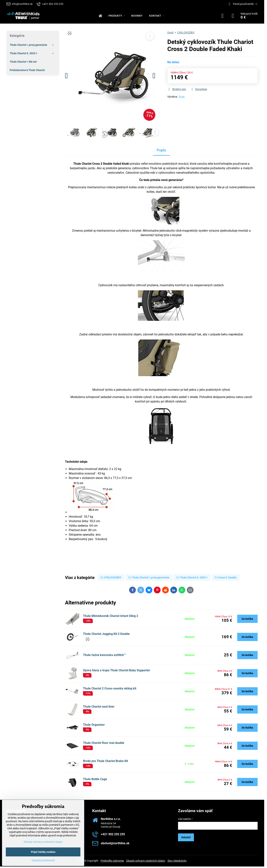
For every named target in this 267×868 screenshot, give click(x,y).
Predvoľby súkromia (112, 861)
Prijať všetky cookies (43, 852)
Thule (181, 97)
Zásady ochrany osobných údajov (146, 861)
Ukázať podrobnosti (43, 860)
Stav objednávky (177, 861)
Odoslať (186, 837)
